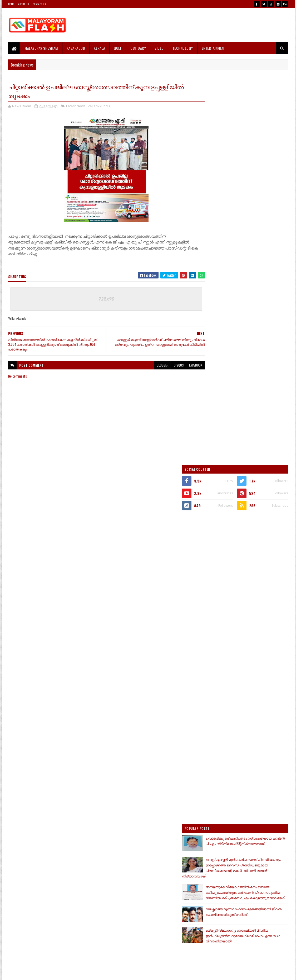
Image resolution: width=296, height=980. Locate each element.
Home (11, 4)
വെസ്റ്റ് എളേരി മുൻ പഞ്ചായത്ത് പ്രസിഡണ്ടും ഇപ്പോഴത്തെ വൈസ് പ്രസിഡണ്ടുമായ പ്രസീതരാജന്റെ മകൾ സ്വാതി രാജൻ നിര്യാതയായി (244, 485)
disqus (169, 366)
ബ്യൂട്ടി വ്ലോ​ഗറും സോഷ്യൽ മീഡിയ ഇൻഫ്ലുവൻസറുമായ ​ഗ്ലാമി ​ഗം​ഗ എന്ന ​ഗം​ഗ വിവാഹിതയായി (241, 562)
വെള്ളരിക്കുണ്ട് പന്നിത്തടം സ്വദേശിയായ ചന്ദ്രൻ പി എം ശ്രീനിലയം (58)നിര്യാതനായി (252, 460)
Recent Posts (225, 653)
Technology (183, 48)
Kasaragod (76, 48)
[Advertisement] (192, 25)
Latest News (76, 106)
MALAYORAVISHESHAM (41, 48)
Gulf (118, 48)
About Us (23, 4)
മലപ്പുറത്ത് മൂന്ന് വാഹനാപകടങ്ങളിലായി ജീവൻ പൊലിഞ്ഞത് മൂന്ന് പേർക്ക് (253, 537)
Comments (267, 653)
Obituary (138, 48)
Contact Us (39, 4)
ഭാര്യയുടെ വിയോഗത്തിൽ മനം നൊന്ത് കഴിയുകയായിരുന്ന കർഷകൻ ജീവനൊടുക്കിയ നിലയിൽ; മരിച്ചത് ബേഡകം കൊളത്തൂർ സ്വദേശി (245, 512)
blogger (152, 366)
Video (159, 48)
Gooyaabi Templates (77, 973)
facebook (185, 366)
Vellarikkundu (99, 106)
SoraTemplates (33, 973)
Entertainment (214, 48)
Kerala (100, 48)
